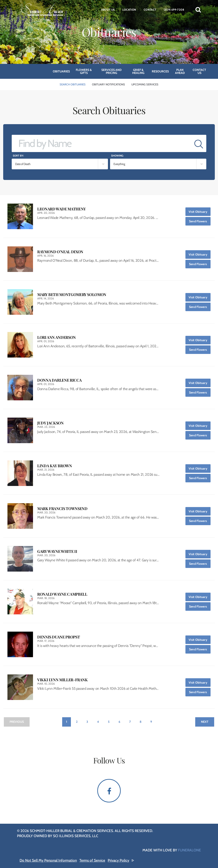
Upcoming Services (145, 84)
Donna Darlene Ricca (59, 380)
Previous (17, 722)
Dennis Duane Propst (59, 637)
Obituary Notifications (108, 84)
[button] (198, 10)
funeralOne (189, 850)
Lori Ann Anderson (57, 337)
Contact (150, 10)
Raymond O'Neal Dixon (60, 252)
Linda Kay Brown (55, 466)
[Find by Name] (102, 143)
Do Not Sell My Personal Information (48, 860)
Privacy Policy (118, 860)
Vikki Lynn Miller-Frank (62, 680)
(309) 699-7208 (174, 10)
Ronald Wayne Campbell (62, 594)
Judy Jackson (50, 423)
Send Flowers (200, 220)
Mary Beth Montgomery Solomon (72, 295)
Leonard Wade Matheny (62, 209)
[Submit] (199, 143)
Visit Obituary (200, 211)
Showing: (117, 156)
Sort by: (18, 156)
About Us (108, 10)
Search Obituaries (73, 84)
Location (129, 10)
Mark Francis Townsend (62, 509)
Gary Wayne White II (57, 551)
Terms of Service (92, 860)
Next (205, 722)
